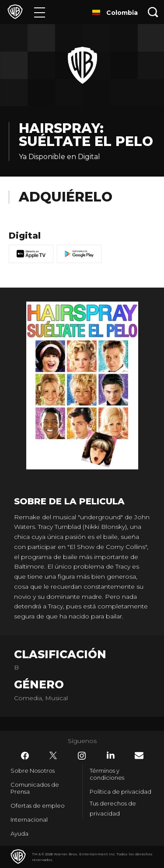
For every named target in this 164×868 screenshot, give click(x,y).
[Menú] (40, 12)
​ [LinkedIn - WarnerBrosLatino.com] (111, 755)
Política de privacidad (120, 792)
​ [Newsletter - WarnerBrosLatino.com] (139, 755)
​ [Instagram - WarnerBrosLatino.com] (82, 756)
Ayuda (19, 833)
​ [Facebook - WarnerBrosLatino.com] (25, 756)
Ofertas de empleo (38, 806)
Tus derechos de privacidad (113, 808)
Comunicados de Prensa (35, 788)
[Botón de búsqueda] (153, 12)
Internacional (29, 819)
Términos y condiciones (107, 774)
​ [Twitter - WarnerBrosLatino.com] (53, 756)
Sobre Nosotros (33, 771)
